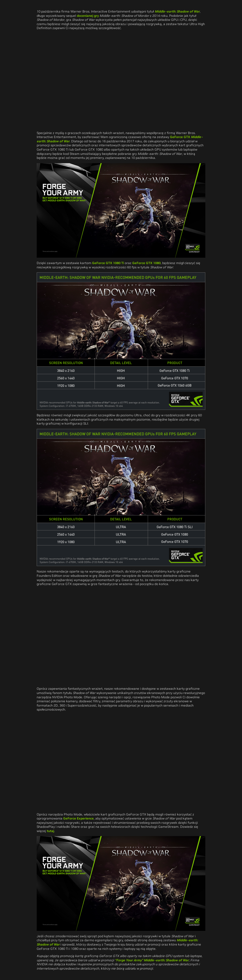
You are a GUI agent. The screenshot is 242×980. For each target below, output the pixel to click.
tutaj (50, 831)
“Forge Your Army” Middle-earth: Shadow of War (152, 960)
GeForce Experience (78, 818)
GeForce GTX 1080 (146, 263)
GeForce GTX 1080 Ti (108, 263)
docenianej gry (88, 16)
